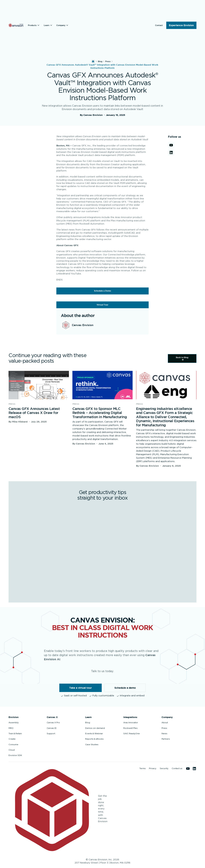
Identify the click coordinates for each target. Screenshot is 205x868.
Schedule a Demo (102, 291)
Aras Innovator (131, 723)
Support (51, 734)
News (164, 734)
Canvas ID (52, 728)
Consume (13, 745)
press (108, 61)
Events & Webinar (94, 734)
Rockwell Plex (131, 728)
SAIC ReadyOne (132, 734)
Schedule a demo (125, 688)
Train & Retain (15, 734)
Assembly (14, 723)
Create (12, 739)
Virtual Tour (102, 305)
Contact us (177, 768)
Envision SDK (15, 755)
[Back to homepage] (16, 25)
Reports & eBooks (94, 739)
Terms (143, 768)
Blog (100, 61)
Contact (159, 25)
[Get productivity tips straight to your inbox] (102, 549)
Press (164, 728)
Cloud (12, 750)
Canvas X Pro (53, 723)
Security (164, 768)
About (165, 723)
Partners (166, 739)
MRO (11, 728)
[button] (34, 25)
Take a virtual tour (81, 688)
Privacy (153, 768)
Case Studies (92, 745)
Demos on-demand (95, 728)
